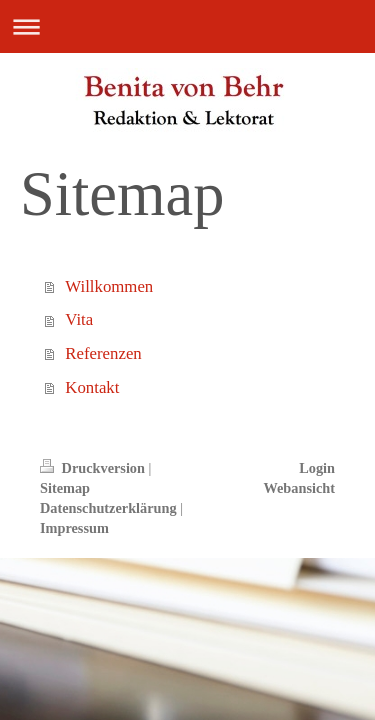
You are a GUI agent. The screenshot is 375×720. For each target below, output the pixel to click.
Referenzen (103, 353)
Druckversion (94, 468)
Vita (79, 319)
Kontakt (92, 387)
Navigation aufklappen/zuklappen (187, 26)
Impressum (74, 528)
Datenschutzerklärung (108, 508)
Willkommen (109, 286)
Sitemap (65, 488)
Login (317, 468)
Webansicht (300, 488)
